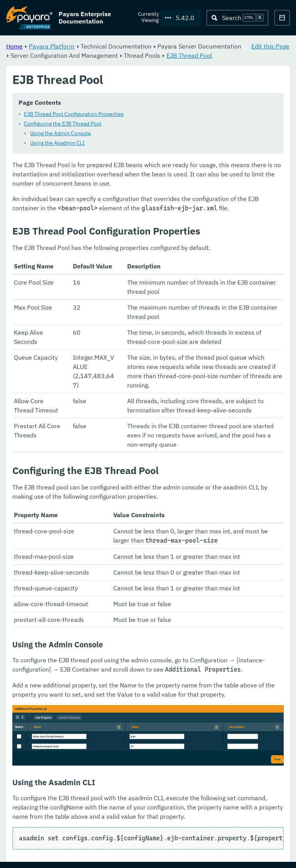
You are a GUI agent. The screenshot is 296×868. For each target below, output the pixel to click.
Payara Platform (52, 46)
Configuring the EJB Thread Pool (63, 124)
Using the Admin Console (61, 134)
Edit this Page (270, 46)
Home (14, 46)
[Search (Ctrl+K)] (237, 18)
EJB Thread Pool (189, 55)
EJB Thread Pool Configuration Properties (74, 114)
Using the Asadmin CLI (57, 143)
